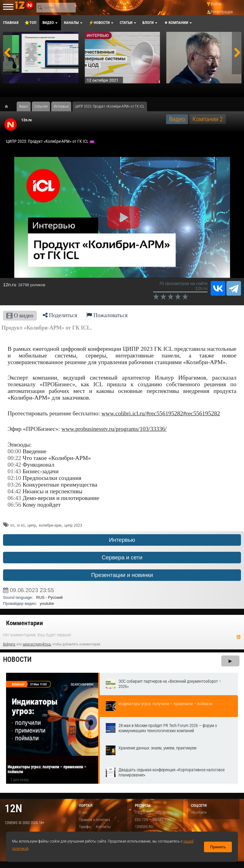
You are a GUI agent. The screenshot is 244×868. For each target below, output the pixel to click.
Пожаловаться (107, 315)
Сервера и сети (122, 557)
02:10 (14, 478)
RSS (239, 637)
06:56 (14, 505)
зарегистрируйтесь (37, 644)
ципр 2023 (73, 525)
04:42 (14, 491)
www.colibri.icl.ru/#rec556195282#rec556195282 (161, 413)
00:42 (14, 465)
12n (13, 808)
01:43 (14, 471)
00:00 (14, 451)
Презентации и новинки (122, 575)
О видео (20, 315)
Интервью (122, 540)
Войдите (9, 644)
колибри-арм (50, 525)
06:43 (14, 498)
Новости (17, 660)
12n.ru (26, 120)
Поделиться (60, 315)
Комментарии (25, 623)
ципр (32, 525)
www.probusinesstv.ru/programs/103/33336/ (114, 429)
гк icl (21, 525)
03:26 (14, 485)
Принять (218, 847)
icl (12, 525)
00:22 (14, 458)
